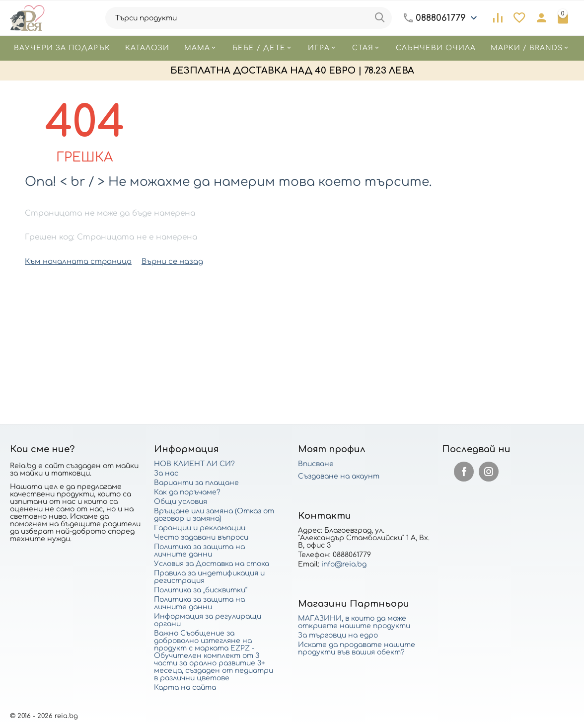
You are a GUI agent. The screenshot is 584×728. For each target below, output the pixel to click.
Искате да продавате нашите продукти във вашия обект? (357, 648)
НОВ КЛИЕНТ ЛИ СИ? (194, 464)
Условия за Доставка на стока (212, 564)
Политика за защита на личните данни (199, 551)
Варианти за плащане (196, 483)
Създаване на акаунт (339, 476)
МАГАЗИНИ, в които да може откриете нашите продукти (354, 622)
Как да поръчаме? (187, 492)
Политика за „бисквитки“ (201, 590)
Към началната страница (75, 261)
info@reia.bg (344, 564)
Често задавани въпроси (201, 537)
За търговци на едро (338, 635)
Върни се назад (164, 261)
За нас (166, 473)
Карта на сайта (185, 688)
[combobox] (249, 18)
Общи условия (181, 502)
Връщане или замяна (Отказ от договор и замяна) (214, 515)
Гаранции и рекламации (200, 528)
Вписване (316, 464)
